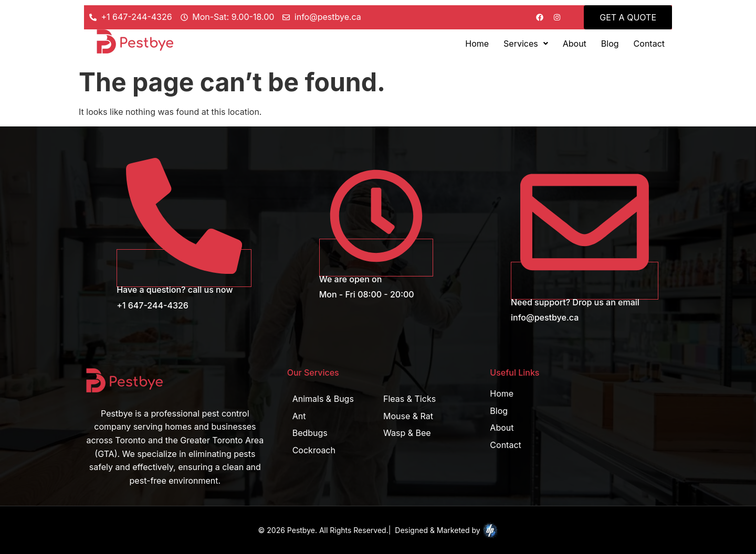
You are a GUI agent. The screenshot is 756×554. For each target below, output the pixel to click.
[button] (526, 44)
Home (477, 44)
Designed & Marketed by (446, 530)
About (575, 44)
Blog (610, 44)
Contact (649, 44)
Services (526, 44)
